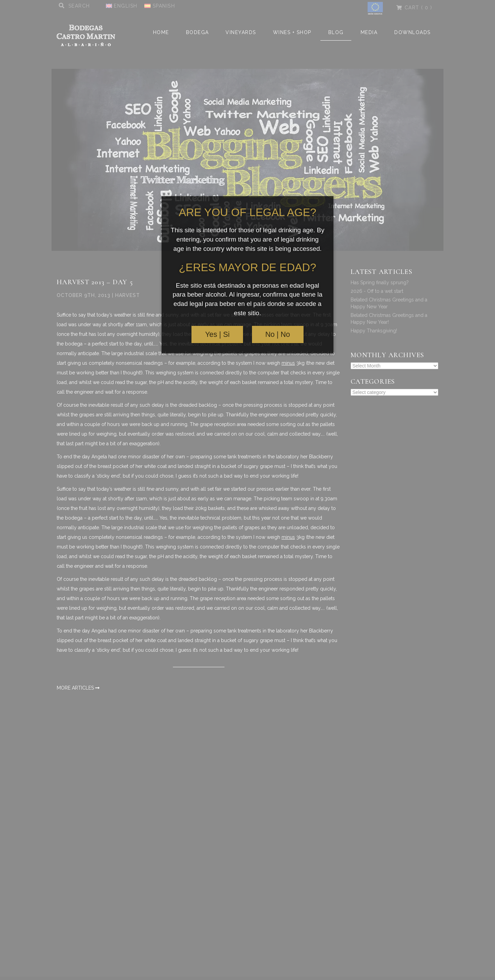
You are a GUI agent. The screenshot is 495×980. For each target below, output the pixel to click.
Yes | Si (217, 334)
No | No (278, 334)
